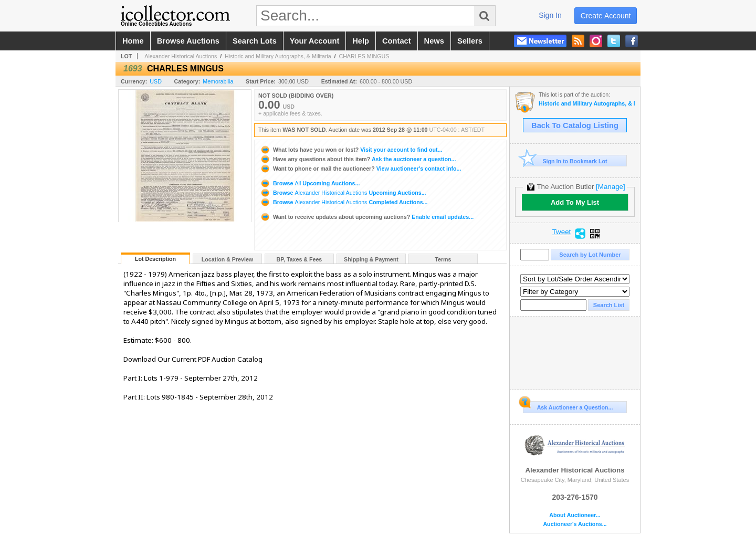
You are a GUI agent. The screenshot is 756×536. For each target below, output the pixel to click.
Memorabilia (218, 81)
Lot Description (155, 259)
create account (606, 16)
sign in (550, 15)
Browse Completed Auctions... (344, 202)
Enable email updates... (367, 217)
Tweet (562, 232)
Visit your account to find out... (351, 150)
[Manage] (610, 187)
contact (397, 41)
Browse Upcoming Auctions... (310, 183)
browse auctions (188, 41)
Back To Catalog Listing (575, 125)
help (361, 41)
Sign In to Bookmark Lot (565, 161)
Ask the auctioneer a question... (358, 159)
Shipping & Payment (371, 259)
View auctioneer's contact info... (360, 169)
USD (156, 81)
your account (314, 41)
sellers (470, 41)
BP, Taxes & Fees (300, 259)
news (434, 41)
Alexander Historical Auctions (181, 56)
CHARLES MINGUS (364, 56)
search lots (255, 41)
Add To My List (575, 202)
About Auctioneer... (575, 515)
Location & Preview (227, 259)
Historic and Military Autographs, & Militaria (278, 56)
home (133, 41)
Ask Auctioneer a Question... (568, 406)
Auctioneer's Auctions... (575, 524)
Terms (443, 259)
